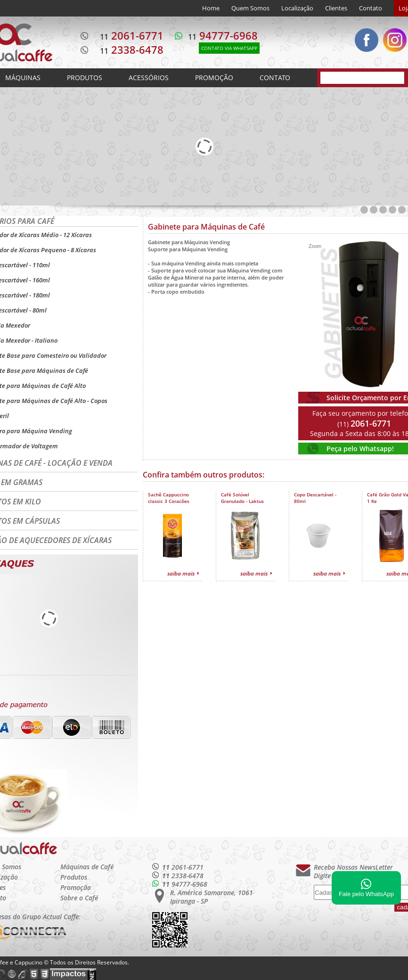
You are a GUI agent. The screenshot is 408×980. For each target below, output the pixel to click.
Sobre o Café (79, 898)
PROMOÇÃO (214, 78)
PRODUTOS (85, 78)
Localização (297, 8)
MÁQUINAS (23, 78)
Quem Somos (250, 8)
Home (211, 8)
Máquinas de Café (87, 867)
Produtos (74, 877)
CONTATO (275, 78)
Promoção (76, 887)
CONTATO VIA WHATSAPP (229, 48)
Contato (371, 8)
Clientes (336, 8)
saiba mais (181, 573)
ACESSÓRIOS (149, 78)
